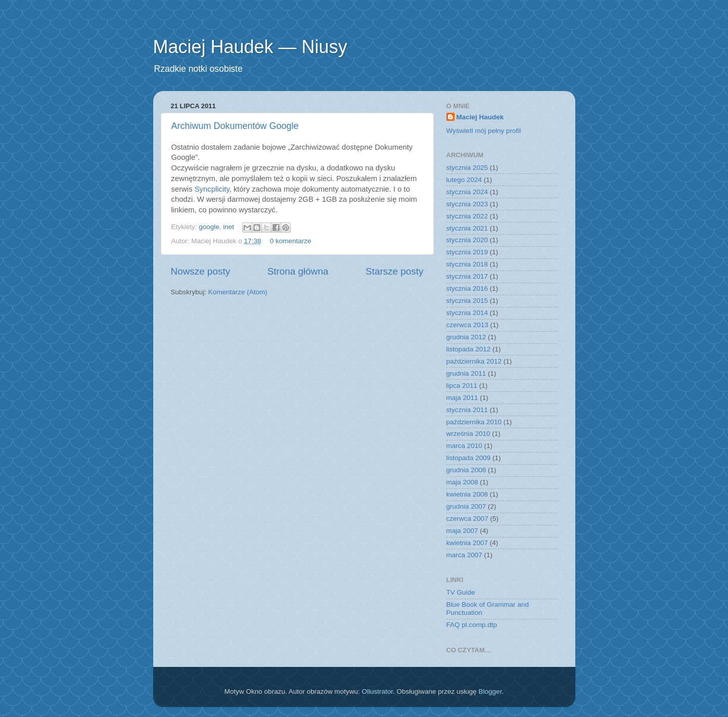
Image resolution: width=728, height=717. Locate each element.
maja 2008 (462, 482)
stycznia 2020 (467, 240)
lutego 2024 (464, 180)
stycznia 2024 (467, 192)
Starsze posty (394, 271)
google (209, 227)
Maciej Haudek (480, 117)
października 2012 (474, 361)
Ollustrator (377, 691)
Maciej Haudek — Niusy (250, 47)
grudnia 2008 (466, 470)
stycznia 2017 (467, 276)
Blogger (490, 691)
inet (229, 227)
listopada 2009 (469, 458)
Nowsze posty (201, 271)
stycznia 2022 (467, 216)
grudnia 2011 (466, 373)
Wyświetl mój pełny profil (484, 131)
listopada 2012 (469, 349)
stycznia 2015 (467, 301)
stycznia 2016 (467, 288)
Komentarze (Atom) (238, 292)
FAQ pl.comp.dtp (472, 625)
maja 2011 (462, 398)
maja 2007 (462, 531)
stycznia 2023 (467, 204)
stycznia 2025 (467, 168)
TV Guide (461, 592)
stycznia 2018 (467, 264)
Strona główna (298, 271)
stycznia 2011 (467, 410)
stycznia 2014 (467, 313)
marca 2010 (464, 446)
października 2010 (474, 422)
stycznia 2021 (467, 228)
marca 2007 (464, 555)
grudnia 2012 (466, 337)
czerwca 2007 (467, 519)
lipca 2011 (462, 386)
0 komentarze (291, 241)
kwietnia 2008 (467, 494)
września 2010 (468, 434)
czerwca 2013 (467, 325)
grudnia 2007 (466, 506)
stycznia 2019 (467, 252)
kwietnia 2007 (467, 543)
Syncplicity (212, 189)
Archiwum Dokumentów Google (235, 126)
